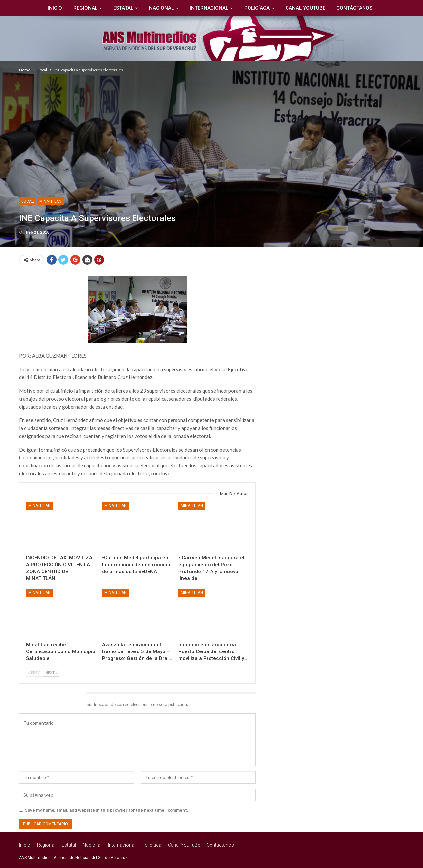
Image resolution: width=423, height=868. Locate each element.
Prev (34, 672)
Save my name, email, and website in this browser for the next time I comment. (107, 810)
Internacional (209, 8)
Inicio (51, 8)
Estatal (122, 8)
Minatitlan (50, 201)
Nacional (161, 8)
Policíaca (258, 8)
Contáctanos (358, 8)
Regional (83, 8)
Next (51, 672)
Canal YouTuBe (308, 8)
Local (28, 201)
